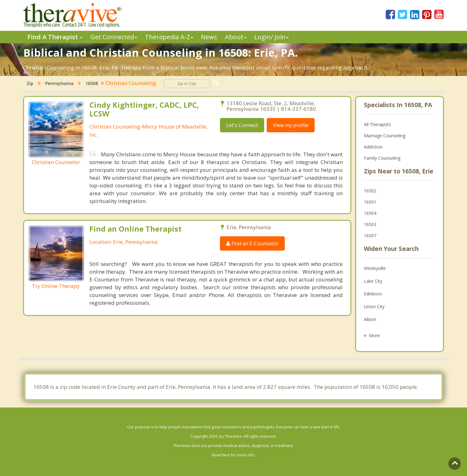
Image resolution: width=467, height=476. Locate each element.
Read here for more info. (234, 455)
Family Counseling (382, 158)
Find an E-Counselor (252, 243)
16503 (370, 224)
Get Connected (114, 37)
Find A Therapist (55, 37)
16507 (370, 236)
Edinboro (373, 294)
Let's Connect (242, 125)
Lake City (373, 281)
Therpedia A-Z (169, 37)
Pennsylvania (59, 83)
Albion (370, 319)
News (209, 37)
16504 (370, 213)
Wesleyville (375, 268)
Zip (30, 83)
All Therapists (377, 124)
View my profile (291, 125)
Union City (374, 306)
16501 (370, 202)
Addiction (373, 147)
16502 (370, 191)
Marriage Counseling (385, 136)
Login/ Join (272, 37)
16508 (92, 83)
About (236, 37)
